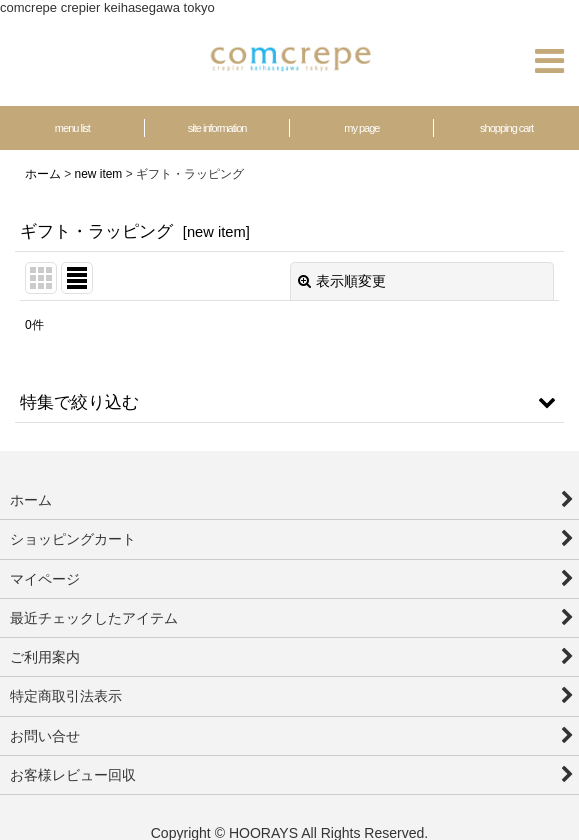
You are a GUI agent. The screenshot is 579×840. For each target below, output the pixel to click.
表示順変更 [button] (342, 281)
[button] (549, 61)
